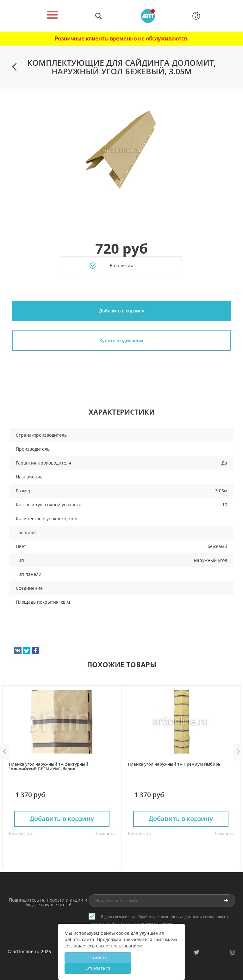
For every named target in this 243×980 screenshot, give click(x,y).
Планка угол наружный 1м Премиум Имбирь (174, 764)
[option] (121, 151)
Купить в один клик (121, 340)
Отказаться (98, 968)
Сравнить (105, 833)
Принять (98, 957)
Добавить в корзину (122, 311)
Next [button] (238, 752)
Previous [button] (5, 752)
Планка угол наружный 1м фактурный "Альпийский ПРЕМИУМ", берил (49, 766)
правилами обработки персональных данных (131, 923)
